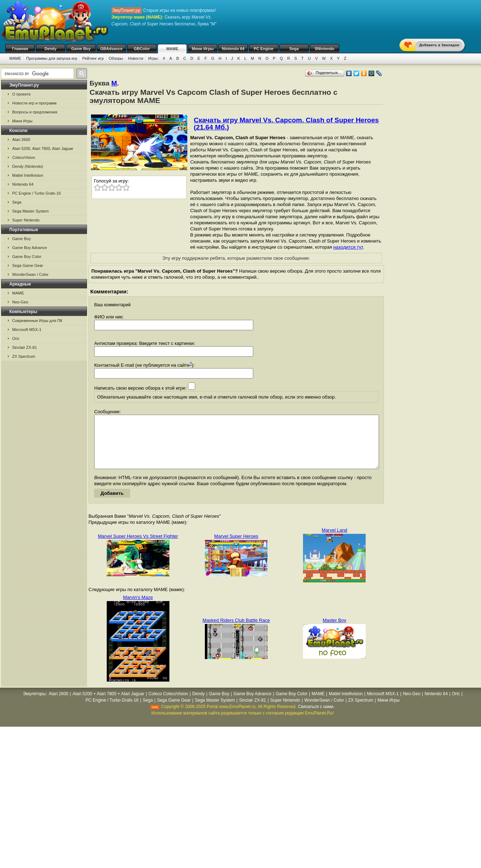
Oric (16, 338)
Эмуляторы (34, 704)
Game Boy (81, 49)
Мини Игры (203, 49)
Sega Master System (30, 211)
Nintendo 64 (233, 49)
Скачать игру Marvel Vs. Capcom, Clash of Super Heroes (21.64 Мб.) (286, 124)
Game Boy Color (27, 257)
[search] (37, 74)
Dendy (50, 49)
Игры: (153, 58)
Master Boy (335, 631)
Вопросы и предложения (35, 112)
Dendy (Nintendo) (28, 166)
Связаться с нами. (316, 717)
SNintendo (325, 49)
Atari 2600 (21, 140)
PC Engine (263, 49)
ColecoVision (24, 157)
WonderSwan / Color (30, 274)
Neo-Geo (20, 302)
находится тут (348, 247)
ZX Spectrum (24, 356)
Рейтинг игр (93, 58)
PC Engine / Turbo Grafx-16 (37, 193)
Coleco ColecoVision (168, 704)
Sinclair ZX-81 (25, 347)
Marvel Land (335, 541)
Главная (20, 49)
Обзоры (116, 58)
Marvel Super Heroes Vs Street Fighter (138, 547)
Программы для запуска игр (52, 58)
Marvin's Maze (138, 608)
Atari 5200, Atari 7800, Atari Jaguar (43, 148)
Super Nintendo (26, 220)
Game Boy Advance (30, 248)
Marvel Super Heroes (236, 547)
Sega (294, 49)
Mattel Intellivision (28, 175)
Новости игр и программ (34, 103)
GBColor (142, 49)
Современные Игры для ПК (37, 321)
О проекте (21, 94)
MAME (172, 49)
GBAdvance (111, 49)
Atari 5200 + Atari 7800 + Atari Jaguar (109, 704)
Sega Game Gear (28, 265)
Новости (136, 58)
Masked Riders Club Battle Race (236, 631)
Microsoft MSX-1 (27, 330)
